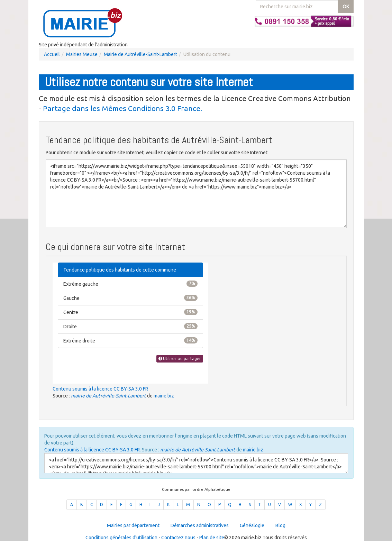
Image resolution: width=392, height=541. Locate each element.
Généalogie (252, 525)
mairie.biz (164, 396)
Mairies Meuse (82, 54)
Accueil (52, 54)
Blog (280, 525)
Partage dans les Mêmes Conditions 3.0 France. (122, 108)
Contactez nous (178, 538)
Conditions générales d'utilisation (121, 538)
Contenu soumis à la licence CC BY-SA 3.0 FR (100, 389)
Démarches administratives (200, 525)
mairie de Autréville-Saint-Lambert (108, 396)
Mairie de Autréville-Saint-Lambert (140, 54)
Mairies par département (133, 525)
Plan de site (212, 538)
